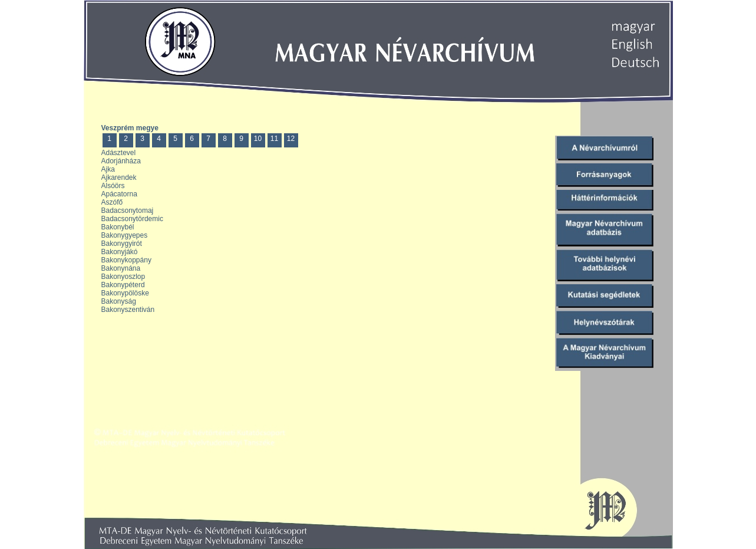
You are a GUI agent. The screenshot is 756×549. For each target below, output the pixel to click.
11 (274, 139)
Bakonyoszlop (123, 277)
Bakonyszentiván (128, 310)
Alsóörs (113, 186)
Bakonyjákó (120, 252)
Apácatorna (119, 194)
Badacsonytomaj (128, 211)
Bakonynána (121, 268)
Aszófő (112, 202)
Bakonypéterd (123, 285)
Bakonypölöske (125, 293)
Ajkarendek (119, 177)
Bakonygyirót (122, 244)
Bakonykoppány (126, 260)
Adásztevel (119, 153)
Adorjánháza (121, 161)
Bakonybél (118, 227)
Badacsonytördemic (132, 219)
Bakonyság (119, 301)
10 (258, 139)
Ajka (108, 169)
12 (291, 139)
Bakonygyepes (125, 235)
